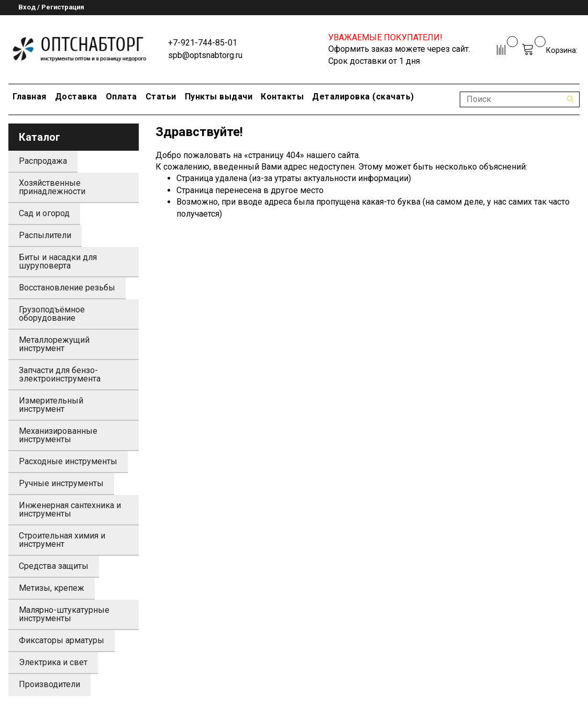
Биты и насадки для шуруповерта (58, 261)
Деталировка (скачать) (363, 97)
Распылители (45, 235)
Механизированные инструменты (58, 435)
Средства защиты (54, 566)
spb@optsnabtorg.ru (205, 55)
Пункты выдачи (219, 97)
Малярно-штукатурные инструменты (64, 614)
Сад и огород (44, 213)
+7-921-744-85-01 (203, 43)
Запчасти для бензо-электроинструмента (60, 374)
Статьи (161, 97)
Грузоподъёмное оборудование (52, 314)
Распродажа (43, 161)
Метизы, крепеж (52, 588)
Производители (49, 684)
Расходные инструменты (68, 461)
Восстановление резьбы (67, 288)
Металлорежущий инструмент (54, 344)
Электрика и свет (53, 662)
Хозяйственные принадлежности (52, 187)
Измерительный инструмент (51, 405)
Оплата (121, 97)
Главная (30, 97)
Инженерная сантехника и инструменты (70, 509)
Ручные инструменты (61, 483)
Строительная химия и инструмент (62, 540)
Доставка (76, 97)
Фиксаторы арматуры (62, 640)
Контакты (282, 97)
